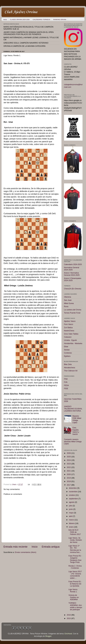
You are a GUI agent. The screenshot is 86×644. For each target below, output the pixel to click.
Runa (66, 306)
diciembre (73, 488)
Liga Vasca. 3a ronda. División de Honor (75, 540)
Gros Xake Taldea (71, 334)
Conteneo (68, 353)
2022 (69, 467)
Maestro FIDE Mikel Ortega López (77, 419)
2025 (69, 457)
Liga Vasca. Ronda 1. (73, 591)
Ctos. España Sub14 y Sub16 (76, 431)
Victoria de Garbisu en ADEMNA (74, 597)
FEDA (66, 385)
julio (71, 506)
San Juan (68, 300)
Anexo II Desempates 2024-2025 (73, 279)
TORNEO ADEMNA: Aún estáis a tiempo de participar (75, 606)
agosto (72, 502)
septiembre (74, 499)
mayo (71, 513)
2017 (69, 485)
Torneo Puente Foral (72, 313)
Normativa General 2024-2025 (72, 269)
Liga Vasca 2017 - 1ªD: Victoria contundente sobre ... (75, 575)
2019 (69, 478)
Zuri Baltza (68, 328)
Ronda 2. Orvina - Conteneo (75, 567)
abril (71, 516)
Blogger (48, 636)
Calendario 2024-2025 (73, 264)
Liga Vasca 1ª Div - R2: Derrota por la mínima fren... (75, 549)
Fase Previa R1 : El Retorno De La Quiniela (75, 584)
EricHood (68, 634)
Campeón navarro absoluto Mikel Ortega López (73, 442)
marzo (72, 520)
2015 (69, 618)
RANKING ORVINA (60, 19)
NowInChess (69, 331)
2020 (69, 474)
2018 (69, 481)
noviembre (73, 492)
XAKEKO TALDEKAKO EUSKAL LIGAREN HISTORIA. (73, 409)
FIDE (66, 389)
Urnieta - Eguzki (70, 340)
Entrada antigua (51, 547)
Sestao (67, 350)
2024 (69, 460)
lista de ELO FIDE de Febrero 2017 (75, 532)
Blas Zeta (68, 364)
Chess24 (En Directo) (73, 289)
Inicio (5, 19)
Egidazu (67, 356)
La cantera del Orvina (73, 310)
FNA (66, 379)
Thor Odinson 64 (71, 371)
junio (71, 509)
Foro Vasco (69, 324)
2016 (69, 615)
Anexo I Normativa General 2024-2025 (72, 274)
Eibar (66, 347)
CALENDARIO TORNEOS (41, 19)
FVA (66, 382)
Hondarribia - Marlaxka (73, 343)
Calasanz (68, 337)
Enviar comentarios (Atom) (26, 552)
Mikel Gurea (69, 303)
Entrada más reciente (15, 547)
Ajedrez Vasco (70, 321)
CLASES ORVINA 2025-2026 (20, 19)
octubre (72, 495)
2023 (69, 464)
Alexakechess (70, 368)
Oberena (67, 297)
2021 (69, 471)
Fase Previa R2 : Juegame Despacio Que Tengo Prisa (75, 559)
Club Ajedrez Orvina (21, 12)
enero (71, 527)
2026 (69, 453)
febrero (72, 523)
